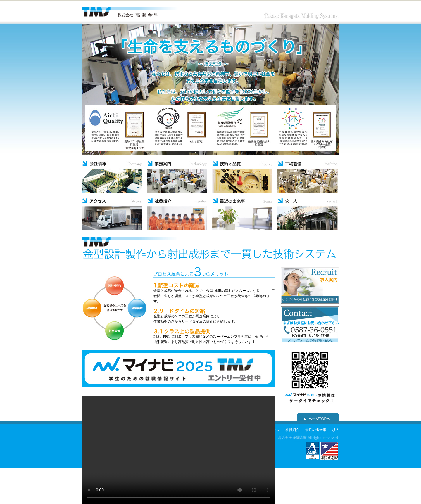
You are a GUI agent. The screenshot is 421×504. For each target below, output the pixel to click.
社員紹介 (292, 430)
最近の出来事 (316, 430)
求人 (336, 430)
